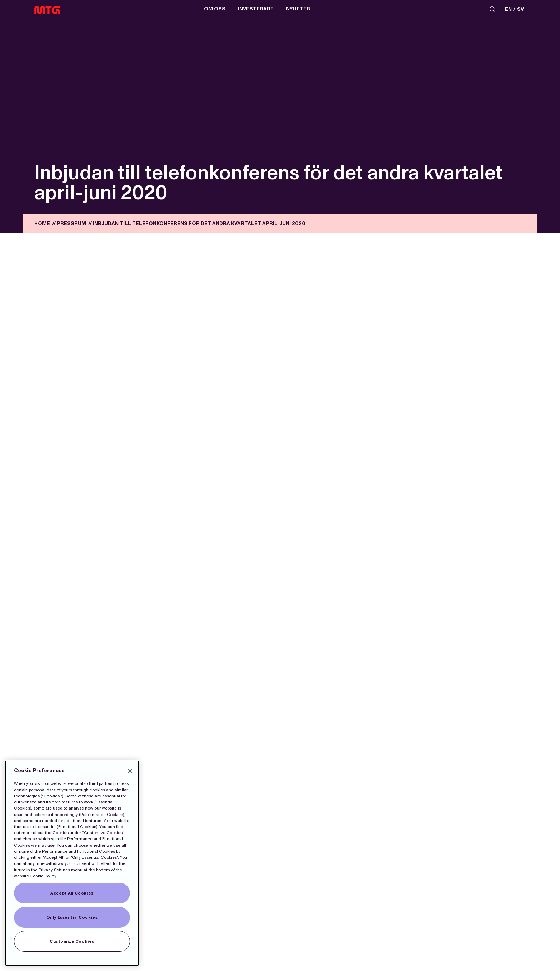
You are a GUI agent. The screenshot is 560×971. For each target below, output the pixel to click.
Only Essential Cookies (72, 917)
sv (521, 9)
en (508, 9)
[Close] (130, 771)
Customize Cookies (72, 941)
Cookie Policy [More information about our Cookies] (43, 876)
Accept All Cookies (72, 893)
